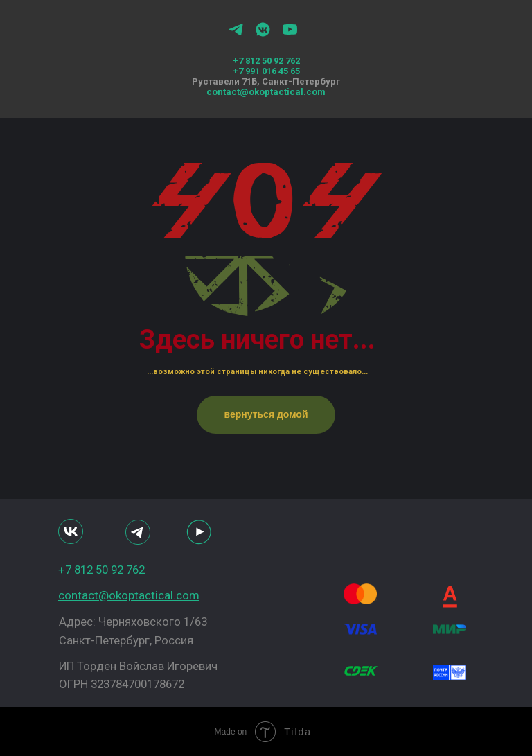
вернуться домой (266, 414)
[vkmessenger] (263, 34)
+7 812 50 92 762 (266, 61)
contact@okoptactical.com (266, 92)
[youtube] (290, 34)
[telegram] (236, 34)
